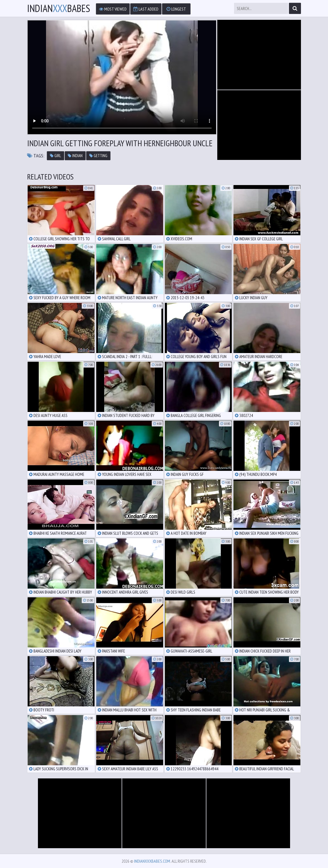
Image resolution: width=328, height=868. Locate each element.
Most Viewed (113, 9)
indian (75, 156)
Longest (176, 9)
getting (98, 156)
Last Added (146, 9)
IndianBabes (59, 8)
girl (56, 156)
